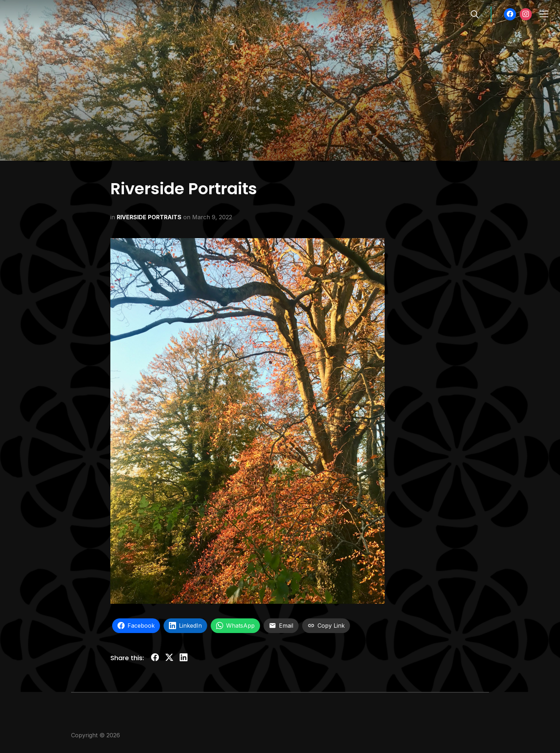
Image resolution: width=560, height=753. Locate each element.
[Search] (475, 14)
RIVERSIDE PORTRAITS (149, 217)
